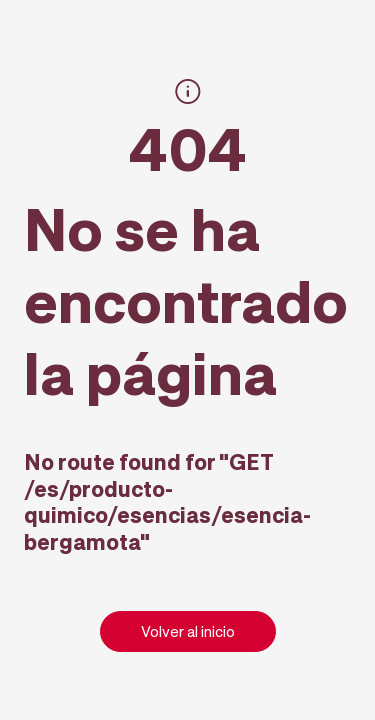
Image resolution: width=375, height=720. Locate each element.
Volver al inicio (188, 631)
